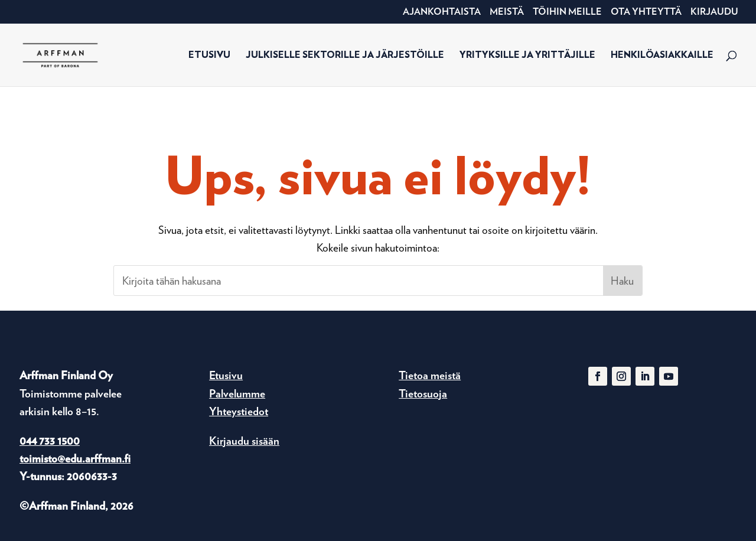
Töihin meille (567, 12)
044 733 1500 (50, 441)
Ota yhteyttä (646, 12)
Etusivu (209, 55)
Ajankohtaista (442, 12)
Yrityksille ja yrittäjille (527, 55)
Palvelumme (237, 394)
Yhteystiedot (239, 411)
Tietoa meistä (430, 375)
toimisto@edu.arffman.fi (75, 459)
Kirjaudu (714, 12)
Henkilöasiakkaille (662, 55)
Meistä (507, 12)
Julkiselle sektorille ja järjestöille (345, 55)
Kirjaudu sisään (244, 441)
